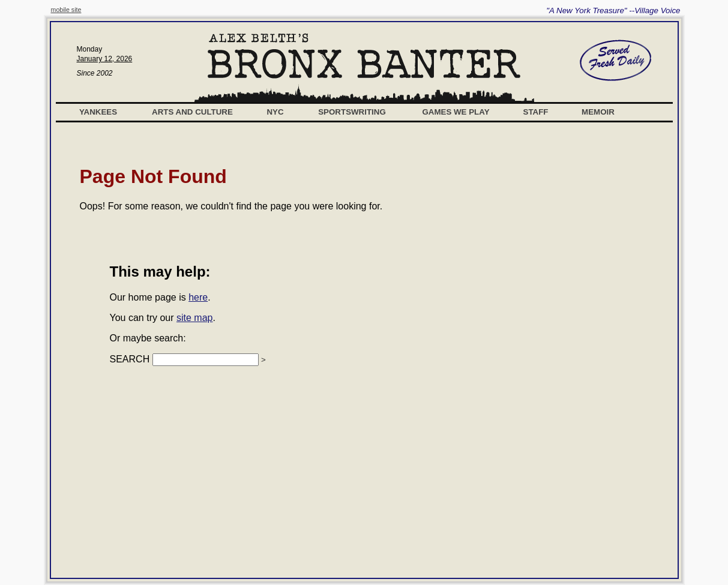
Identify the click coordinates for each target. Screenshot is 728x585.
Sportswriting (352, 112)
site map (194, 318)
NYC (275, 112)
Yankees (98, 112)
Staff (536, 112)
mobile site (66, 10)
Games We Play (456, 112)
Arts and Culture (192, 112)
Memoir (598, 112)
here (198, 297)
